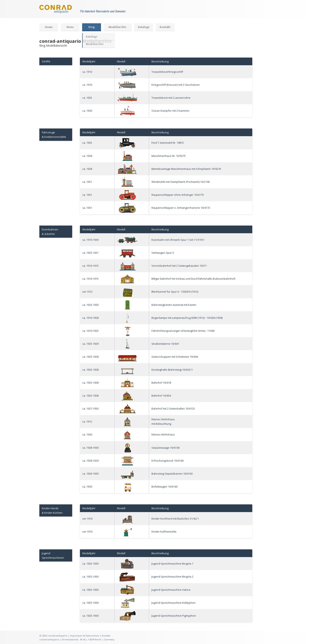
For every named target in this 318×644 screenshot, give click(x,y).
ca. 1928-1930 (90, 448)
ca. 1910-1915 (90, 266)
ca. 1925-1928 (90, 357)
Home (49, 27)
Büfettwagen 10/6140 (164, 487)
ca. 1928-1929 (90, 461)
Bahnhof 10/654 (161, 396)
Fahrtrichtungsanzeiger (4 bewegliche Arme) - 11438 (183, 331)
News (70, 27)
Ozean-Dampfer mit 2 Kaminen (170, 111)
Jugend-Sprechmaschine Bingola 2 (172, 577)
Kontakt (165, 27)
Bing (92, 27)
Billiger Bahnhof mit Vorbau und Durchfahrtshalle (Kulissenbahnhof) (193, 279)
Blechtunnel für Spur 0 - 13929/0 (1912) (175, 292)
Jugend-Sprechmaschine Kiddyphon (174, 603)
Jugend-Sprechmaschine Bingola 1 (172, 564)
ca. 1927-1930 (90, 409)
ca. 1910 (87, 72)
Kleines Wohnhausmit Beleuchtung (163, 421)
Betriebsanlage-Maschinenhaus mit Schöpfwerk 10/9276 (186, 169)
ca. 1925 (87, 98)
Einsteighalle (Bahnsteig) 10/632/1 (172, 370)
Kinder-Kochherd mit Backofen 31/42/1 (175, 519)
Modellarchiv (118, 27)
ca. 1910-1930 (90, 240)
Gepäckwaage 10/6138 (165, 448)
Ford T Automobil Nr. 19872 (168, 143)
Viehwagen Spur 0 (163, 253)
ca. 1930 (87, 111)
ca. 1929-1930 (90, 474)
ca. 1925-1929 (90, 344)
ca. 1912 (87, 421)
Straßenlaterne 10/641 (165, 344)
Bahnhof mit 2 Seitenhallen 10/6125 (173, 409)
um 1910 (87, 519)
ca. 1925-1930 (90, 305)
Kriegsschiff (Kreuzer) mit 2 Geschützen (176, 85)
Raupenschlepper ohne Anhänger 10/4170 (178, 195)
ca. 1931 (87, 182)
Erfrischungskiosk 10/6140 (168, 461)
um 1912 (87, 292)
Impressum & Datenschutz (85, 636)
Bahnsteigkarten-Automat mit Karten (174, 305)
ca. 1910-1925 (90, 331)
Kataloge (144, 27)
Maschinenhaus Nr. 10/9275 (169, 156)
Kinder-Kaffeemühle (164, 532)
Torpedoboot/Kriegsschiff (167, 72)
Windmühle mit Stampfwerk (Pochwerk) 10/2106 (181, 182)
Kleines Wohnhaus (163, 434)
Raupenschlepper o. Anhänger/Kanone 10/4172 (181, 208)
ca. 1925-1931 (90, 253)
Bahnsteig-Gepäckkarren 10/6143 (172, 474)
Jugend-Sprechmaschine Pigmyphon (174, 616)
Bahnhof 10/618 (161, 383)
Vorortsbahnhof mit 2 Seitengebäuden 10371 (179, 266)
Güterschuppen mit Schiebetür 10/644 (175, 357)
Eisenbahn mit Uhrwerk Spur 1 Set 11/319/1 (178, 240)
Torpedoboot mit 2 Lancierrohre (171, 98)
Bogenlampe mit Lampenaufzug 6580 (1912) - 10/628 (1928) (187, 318)
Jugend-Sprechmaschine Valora (171, 590)
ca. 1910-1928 (90, 318)
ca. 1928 (87, 156)
